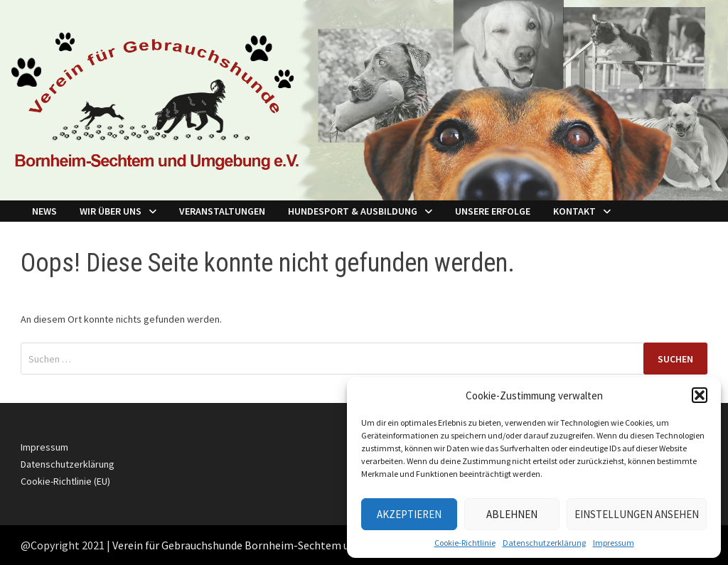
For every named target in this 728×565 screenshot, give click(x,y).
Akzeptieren (409, 514)
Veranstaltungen (222, 211)
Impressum (614, 543)
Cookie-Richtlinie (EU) (65, 481)
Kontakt (574, 211)
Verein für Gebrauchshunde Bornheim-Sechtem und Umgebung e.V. (273, 545)
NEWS (44, 211)
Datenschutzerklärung (544, 543)
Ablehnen (512, 514)
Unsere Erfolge (493, 211)
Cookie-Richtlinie (465, 543)
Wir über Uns (111, 211)
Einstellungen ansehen (637, 514)
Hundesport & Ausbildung (353, 211)
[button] (700, 395)
